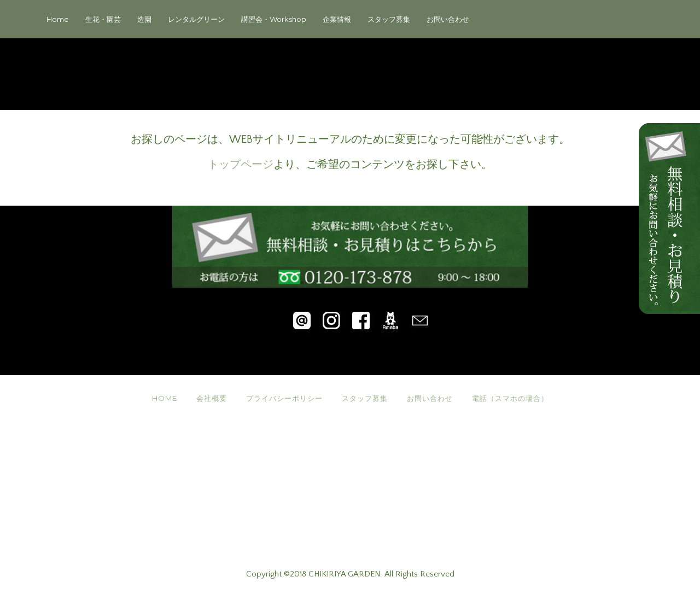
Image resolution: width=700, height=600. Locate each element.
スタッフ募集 (389, 19)
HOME (165, 398)
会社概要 (212, 398)
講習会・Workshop (274, 19)
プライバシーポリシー (284, 398)
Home (58, 19)
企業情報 (337, 19)
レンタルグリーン (196, 19)
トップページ (241, 165)
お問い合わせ (448, 19)
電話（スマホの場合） (510, 398)
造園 (144, 19)
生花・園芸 (103, 19)
